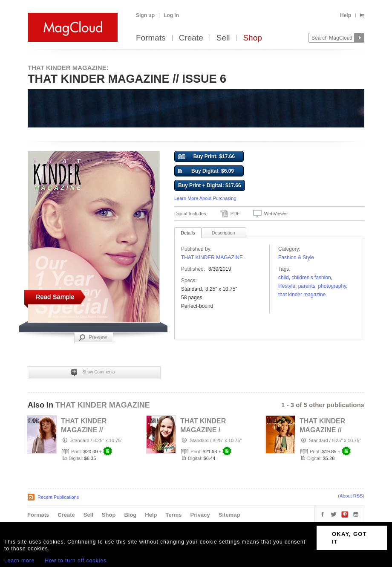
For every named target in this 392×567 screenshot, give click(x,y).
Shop (252, 38)
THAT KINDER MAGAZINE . (213, 257)
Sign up (145, 15)
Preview (93, 338)
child (284, 278)
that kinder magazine (302, 295)
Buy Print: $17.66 (206, 157)
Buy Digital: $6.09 (206, 171)
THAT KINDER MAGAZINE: (68, 68)
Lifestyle (287, 286)
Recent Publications (58, 497)
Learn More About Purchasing (205, 198)
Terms (173, 515)
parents (307, 286)
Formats (151, 38)
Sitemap (229, 515)
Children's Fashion (311, 278)
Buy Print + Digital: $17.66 (210, 185)
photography (332, 286)
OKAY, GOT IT (349, 538)
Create (191, 38)
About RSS (351, 496)
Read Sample (55, 297)
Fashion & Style (296, 257)
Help (346, 15)
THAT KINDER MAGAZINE (103, 405)
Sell (223, 38)
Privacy (200, 515)
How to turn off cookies (76, 561)
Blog (130, 515)
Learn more (19, 561)
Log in (171, 15)
